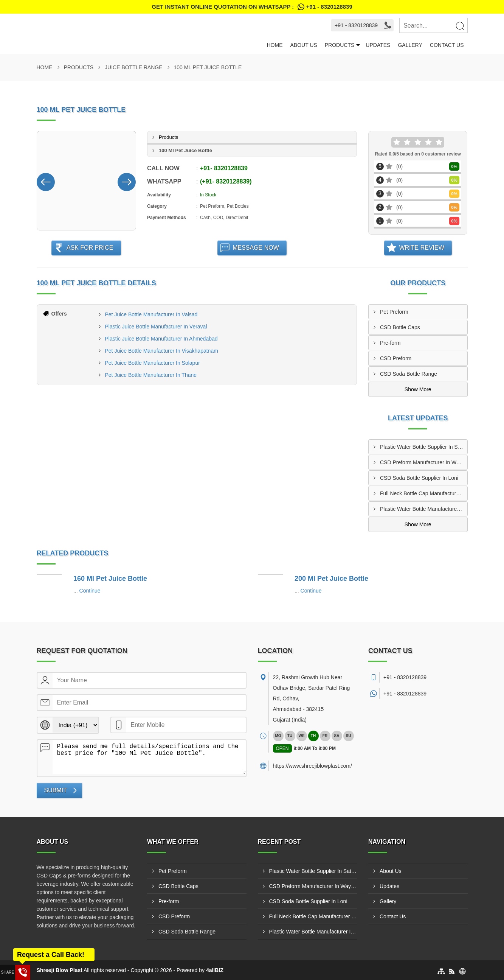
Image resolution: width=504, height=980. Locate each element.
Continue (90, 591)
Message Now (256, 248)
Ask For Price (90, 248)
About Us (303, 45)
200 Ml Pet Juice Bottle (331, 579)
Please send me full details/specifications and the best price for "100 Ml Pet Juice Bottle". (149, 757)
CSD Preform (396, 358)
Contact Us (447, 45)
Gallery (410, 45)
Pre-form (390, 343)
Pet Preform (394, 312)
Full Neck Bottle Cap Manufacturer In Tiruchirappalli (424, 493)
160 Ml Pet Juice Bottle (110, 579)
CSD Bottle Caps (400, 327)
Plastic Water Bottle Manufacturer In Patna (424, 509)
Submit (56, 790)
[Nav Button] (46, 180)
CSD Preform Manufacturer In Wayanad (424, 462)
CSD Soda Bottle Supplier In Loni (419, 478)
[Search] (460, 26)
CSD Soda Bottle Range (409, 374)
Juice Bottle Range (133, 67)
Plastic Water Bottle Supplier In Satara (424, 447)
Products (340, 45)
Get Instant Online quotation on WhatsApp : (252, 7)
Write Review (422, 248)
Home (274, 45)
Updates (378, 45)
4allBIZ (215, 970)
